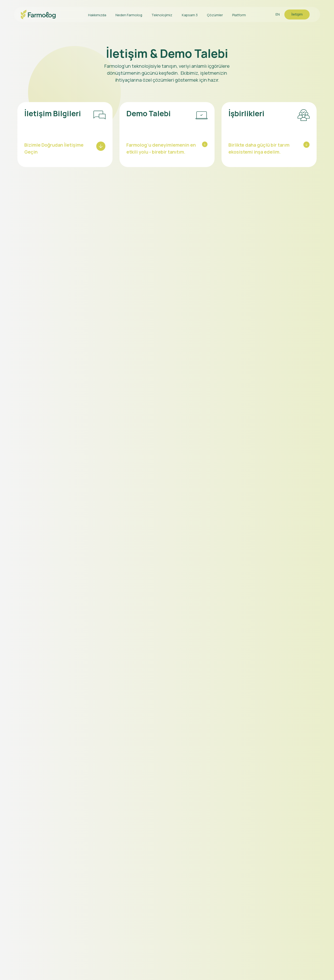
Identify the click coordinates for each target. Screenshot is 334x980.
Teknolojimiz (162, 15)
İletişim (297, 14)
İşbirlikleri (246, 113)
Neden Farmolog (129, 15)
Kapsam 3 (190, 15)
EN (278, 14)
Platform (239, 15)
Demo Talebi (149, 113)
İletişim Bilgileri (53, 113)
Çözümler (215, 15)
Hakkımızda (97, 15)
